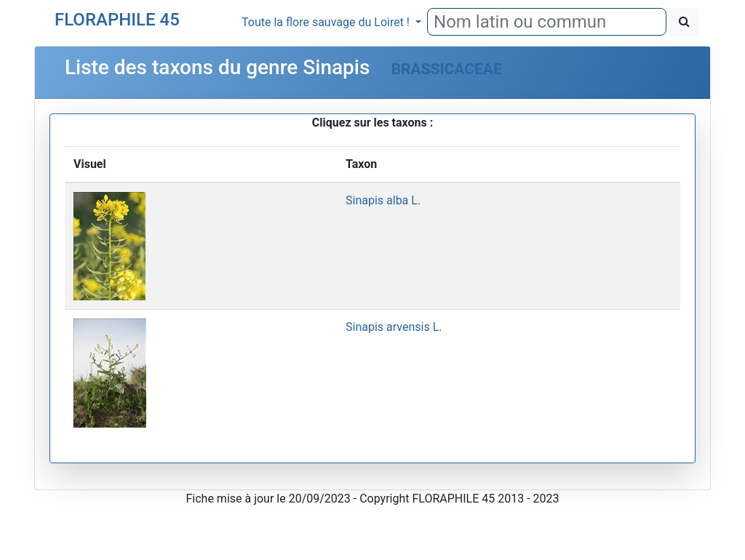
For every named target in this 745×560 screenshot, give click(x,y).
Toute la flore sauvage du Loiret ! (327, 22)
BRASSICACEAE (447, 69)
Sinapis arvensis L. (394, 327)
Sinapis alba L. (383, 200)
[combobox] (547, 22)
